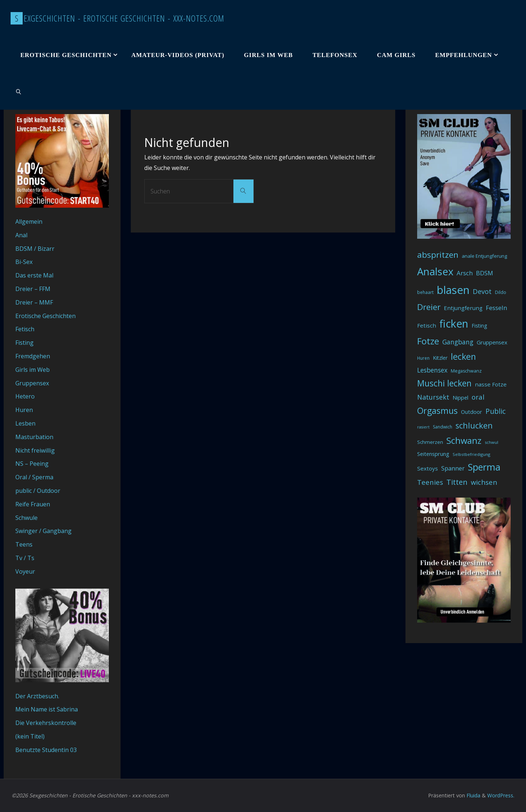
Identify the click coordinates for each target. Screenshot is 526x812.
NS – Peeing (32, 464)
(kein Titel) (30, 736)
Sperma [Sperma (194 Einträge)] (484, 467)
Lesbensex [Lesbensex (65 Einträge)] (432, 370)
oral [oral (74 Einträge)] (478, 397)
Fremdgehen (33, 356)
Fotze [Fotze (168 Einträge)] (428, 341)
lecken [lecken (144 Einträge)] (463, 356)
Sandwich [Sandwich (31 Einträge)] (443, 427)
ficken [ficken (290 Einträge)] (454, 324)
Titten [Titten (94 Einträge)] (457, 482)
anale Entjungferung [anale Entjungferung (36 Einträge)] (484, 256)
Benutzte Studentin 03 (46, 750)
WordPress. (501, 795)
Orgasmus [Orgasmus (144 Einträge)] (437, 411)
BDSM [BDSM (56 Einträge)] (485, 273)
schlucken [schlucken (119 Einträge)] (474, 425)
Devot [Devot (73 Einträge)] (482, 291)
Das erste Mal (34, 275)
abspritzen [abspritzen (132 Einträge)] (438, 255)
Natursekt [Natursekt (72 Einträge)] (433, 397)
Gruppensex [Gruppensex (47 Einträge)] (492, 342)
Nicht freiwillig (35, 450)
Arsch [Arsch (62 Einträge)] (465, 273)
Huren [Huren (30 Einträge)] (423, 358)
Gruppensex (32, 383)
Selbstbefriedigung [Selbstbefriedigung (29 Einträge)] (471, 454)
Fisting (24, 343)
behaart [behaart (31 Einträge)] (425, 292)
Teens (24, 544)
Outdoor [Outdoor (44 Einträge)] (472, 412)
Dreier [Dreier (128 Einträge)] (429, 307)
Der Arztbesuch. (37, 696)
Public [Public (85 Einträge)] (495, 411)
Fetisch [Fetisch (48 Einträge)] (427, 325)
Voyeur (25, 571)
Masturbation (34, 437)
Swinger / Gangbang (43, 531)
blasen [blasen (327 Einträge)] (453, 290)
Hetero (25, 396)
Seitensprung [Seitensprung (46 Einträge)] (433, 454)
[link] (19, 91)
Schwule (26, 518)
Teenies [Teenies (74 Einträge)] (430, 482)
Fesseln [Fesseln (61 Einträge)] (496, 308)
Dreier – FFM (33, 289)
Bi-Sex (24, 262)
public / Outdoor (38, 491)
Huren (24, 410)
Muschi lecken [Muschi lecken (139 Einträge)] (444, 383)
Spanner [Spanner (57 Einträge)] (453, 468)
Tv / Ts (25, 558)
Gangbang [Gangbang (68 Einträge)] (458, 342)
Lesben (25, 423)
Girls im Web (33, 370)
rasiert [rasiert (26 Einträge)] (423, 427)
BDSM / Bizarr (35, 249)
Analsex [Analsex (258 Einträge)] (435, 271)
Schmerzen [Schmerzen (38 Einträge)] (430, 442)
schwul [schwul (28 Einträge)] (491, 442)
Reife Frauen (33, 504)
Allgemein (29, 222)
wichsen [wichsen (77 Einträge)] (484, 482)
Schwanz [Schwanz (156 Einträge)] (464, 441)
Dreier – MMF (34, 302)
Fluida (472, 795)
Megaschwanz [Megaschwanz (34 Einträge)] (466, 371)
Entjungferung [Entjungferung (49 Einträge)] (463, 308)
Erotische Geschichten (45, 316)
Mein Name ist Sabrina (47, 709)
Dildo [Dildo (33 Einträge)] (501, 292)
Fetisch (25, 329)
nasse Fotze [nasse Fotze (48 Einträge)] (491, 384)
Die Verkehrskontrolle (46, 723)
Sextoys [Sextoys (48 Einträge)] (428, 468)
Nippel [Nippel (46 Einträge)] (460, 397)
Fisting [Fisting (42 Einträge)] (479, 326)
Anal (21, 235)
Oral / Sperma (34, 477)
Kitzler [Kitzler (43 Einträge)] (440, 358)
